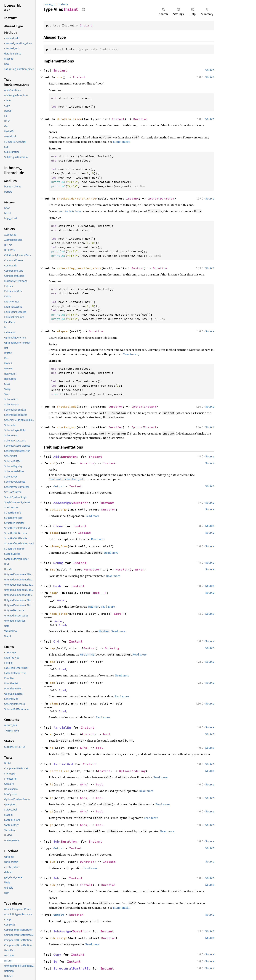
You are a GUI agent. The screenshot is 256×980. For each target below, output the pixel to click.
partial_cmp (60, 771)
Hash (57, 586)
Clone (58, 526)
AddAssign (62, 503)
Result (121, 569)
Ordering (112, 648)
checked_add (67, 406)
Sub (56, 841)
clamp (54, 703)
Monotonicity (121, 142)
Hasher (62, 600)
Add (56, 457)
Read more (92, 516)
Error (140, 569)
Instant (86, 25)
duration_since (69, 119)
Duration (140, 119)
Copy (57, 955)
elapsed (63, 331)
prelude (63, 4)
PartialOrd (63, 764)
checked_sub (67, 427)
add (52, 463)
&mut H (119, 614)
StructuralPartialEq (72, 968)
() (130, 569)
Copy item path (83, 9)
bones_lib (50, 4)
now (60, 77)
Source (210, 70)
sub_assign (59, 938)
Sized (62, 625)
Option (153, 198)
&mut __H (100, 593)
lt (52, 784)
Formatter (92, 569)
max (52, 662)
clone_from (59, 546)
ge (52, 825)
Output (59, 486)
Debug (58, 563)
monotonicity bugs (70, 211)
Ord (56, 641)
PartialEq (62, 728)
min (52, 683)
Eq (55, 961)
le (52, 798)
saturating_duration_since (79, 268)
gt (52, 811)
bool (107, 734)
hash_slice (59, 614)
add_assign (59, 509)
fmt (52, 569)
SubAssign (62, 931)
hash (53, 593)
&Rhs (84, 748)
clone (54, 533)
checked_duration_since (76, 198)
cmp (52, 648)
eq (52, 734)
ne (52, 748)
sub (52, 862)
